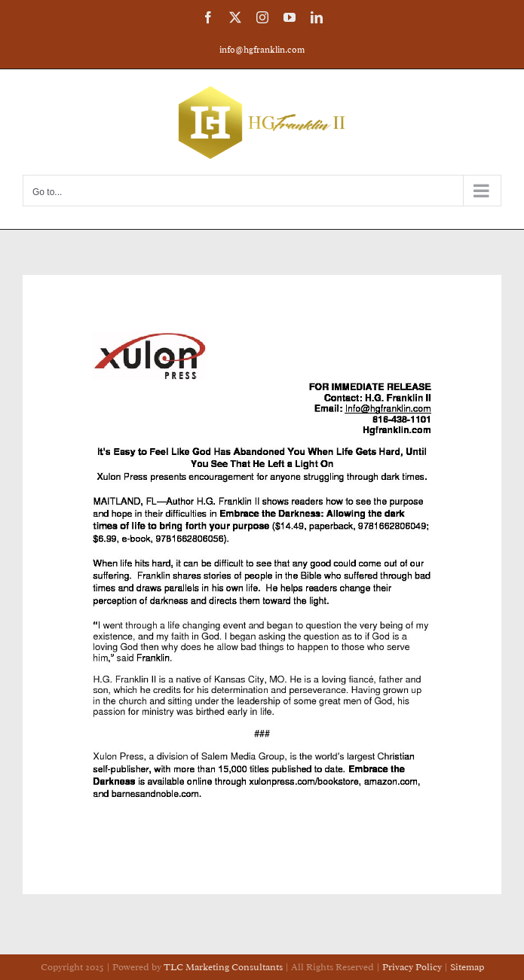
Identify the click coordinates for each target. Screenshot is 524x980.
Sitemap (467, 967)
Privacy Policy (413, 967)
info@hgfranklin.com (262, 50)
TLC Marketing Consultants (223, 967)
